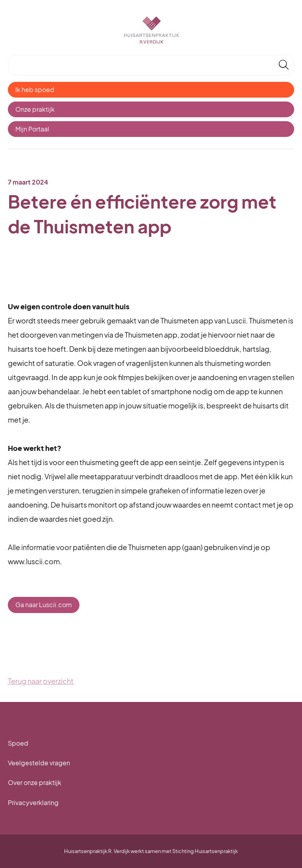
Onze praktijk (35, 109)
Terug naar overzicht (41, 681)
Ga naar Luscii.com (44, 605)
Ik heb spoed (35, 90)
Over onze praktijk (35, 782)
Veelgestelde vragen (39, 763)
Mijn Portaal (32, 129)
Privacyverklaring (33, 802)
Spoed (18, 743)
